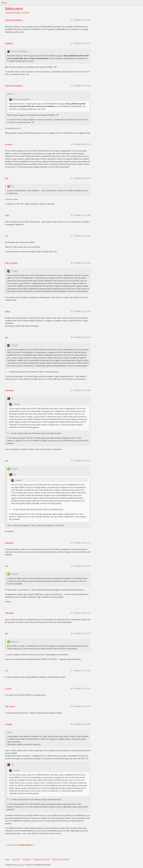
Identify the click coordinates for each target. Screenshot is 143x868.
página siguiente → (27, 845)
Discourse (18, 865)
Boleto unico (14, 8)
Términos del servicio (42, 859)
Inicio (7, 859)
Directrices (27, 859)
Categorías (16, 859)
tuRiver (4, 2)
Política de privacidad (61, 859)
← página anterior (12, 845)
